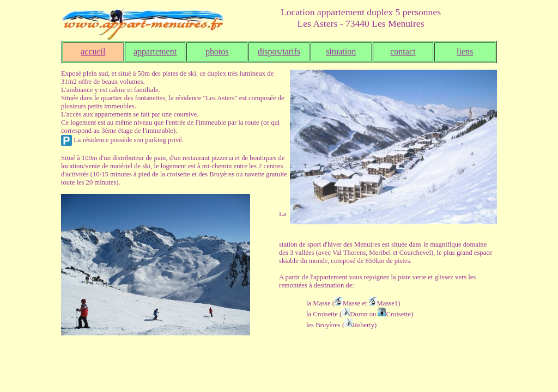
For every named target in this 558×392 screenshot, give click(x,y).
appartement (155, 51)
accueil (93, 51)
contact (403, 51)
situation (341, 51)
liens (465, 51)
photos (217, 51)
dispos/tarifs (279, 51)
